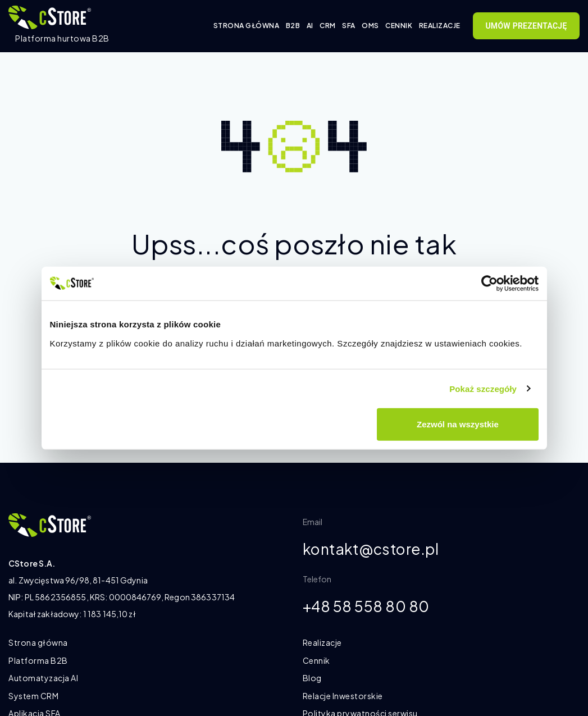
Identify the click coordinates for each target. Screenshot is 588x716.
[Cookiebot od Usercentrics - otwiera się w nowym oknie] (489, 283)
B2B (293, 26)
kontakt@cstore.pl (376, 549)
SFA (349, 26)
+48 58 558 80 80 (371, 608)
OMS (370, 26)
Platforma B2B (38, 660)
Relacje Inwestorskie (343, 696)
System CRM (33, 696)
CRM (328, 26)
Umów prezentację (526, 26)
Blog (312, 678)
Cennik (399, 26)
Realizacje (440, 26)
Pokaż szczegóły (483, 388)
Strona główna (247, 26)
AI (310, 26)
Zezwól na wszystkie (458, 424)
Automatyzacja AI (43, 678)
